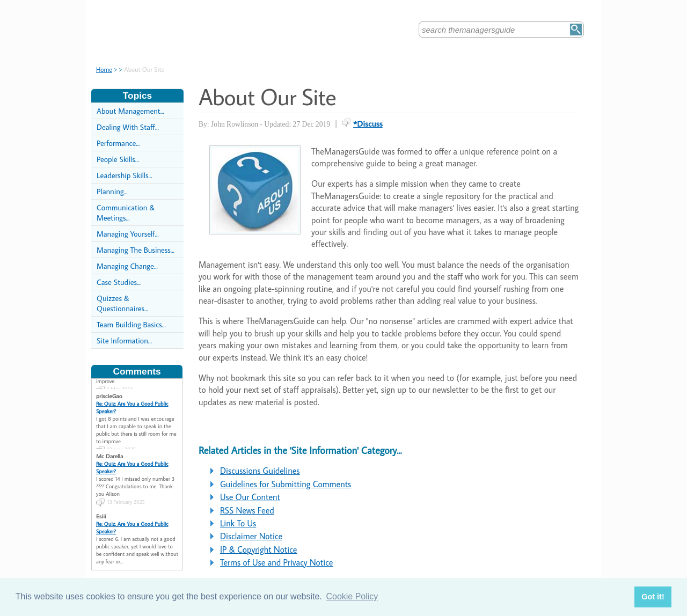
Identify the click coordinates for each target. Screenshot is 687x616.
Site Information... (124, 340)
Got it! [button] (653, 597)
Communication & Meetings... (126, 212)
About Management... (130, 111)
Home (104, 69)
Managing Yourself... (128, 234)
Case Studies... (119, 282)
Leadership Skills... (125, 175)
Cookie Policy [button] (352, 596)
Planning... (112, 191)
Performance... (118, 143)
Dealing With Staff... (128, 127)
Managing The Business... (136, 250)
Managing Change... (127, 266)
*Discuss (368, 123)
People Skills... (118, 159)
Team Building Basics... (131, 324)
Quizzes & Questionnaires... (122, 303)
